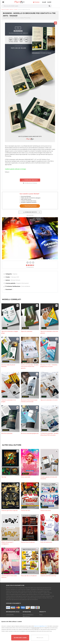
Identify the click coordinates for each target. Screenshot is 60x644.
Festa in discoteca (46, 510)
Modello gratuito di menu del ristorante (49, 478)
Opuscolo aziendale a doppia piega (10, 332)
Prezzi (41, 615)
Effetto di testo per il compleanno (7, 543)
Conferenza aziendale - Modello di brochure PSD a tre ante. (49, 434)
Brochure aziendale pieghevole (30, 433)
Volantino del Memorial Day (48, 576)
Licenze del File (10, 615)
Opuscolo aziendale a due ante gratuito (49, 332)
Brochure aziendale (7, 433)
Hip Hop (4, 477)
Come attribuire (25, 286)
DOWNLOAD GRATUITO (30, 180)
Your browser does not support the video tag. (30, 238)
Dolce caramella (26, 477)
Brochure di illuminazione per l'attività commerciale (29, 401)
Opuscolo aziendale (27, 331)
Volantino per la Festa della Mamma (9, 577)
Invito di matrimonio (46, 542)
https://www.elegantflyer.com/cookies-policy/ (48, 628)
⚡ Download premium (30, 206)
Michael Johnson (15, 280)
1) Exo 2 (7, 172)
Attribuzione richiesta (30, 183)
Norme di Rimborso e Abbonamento (28, 616)
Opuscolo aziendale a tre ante (49, 400)
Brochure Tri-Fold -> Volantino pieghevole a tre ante (49, 366)
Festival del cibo (26, 510)
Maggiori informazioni (22, 283)
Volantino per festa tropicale (9, 510)
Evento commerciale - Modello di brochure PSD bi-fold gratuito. (30, 367)
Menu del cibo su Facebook (29, 576)
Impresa (15, 274)
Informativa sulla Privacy (47, 631)
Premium (43, 2)
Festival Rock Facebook (28, 542)
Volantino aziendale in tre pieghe (9, 401)
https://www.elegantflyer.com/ (40, 626)
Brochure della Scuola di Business (8, 366)
